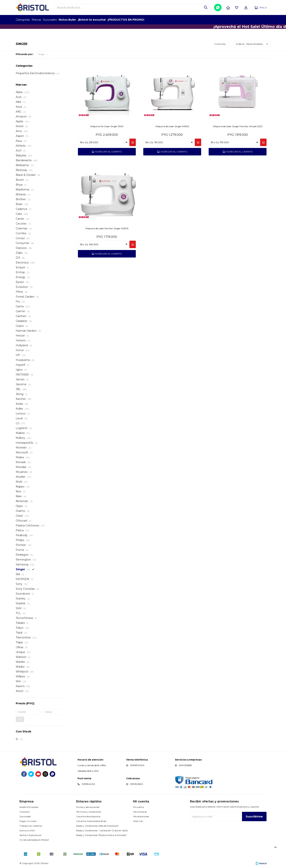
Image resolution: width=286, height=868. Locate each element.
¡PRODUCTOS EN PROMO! (126, 20)
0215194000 (88, 784)
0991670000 (137, 765)
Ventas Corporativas (30, 835)
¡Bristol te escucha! (92, 20)
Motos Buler (67, 20)
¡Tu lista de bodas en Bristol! (34, 840)
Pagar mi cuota (28, 821)
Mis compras (140, 812)
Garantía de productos (88, 816)
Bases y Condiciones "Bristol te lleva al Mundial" (102, 835)
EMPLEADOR (238, 20)
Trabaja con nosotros (31, 826)
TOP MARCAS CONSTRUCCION (248, 20)
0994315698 (185, 765)
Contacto (25, 812)
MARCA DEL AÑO (259, 20)
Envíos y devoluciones (88, 807)
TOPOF (228, 20)
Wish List (138, 821)
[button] (206, 7)
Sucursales (50, 20)
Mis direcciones (141, 816)
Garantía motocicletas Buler (91, 821)
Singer (41, 54)
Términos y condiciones (89, 812)
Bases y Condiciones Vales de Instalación (97, 826)
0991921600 (137, 784)
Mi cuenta (139, 807)
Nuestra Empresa (29, 807)
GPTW (268, 20)
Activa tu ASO (27, 830)
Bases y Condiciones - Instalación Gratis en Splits (102, 830)
